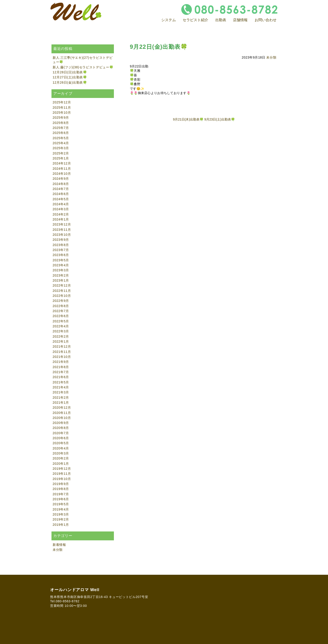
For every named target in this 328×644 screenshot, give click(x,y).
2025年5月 (61, 138)
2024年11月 (62, 169)
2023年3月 (61, 270)
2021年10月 (62, 357)
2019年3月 (61, 514)
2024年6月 (61, 194)
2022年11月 (62, 291)
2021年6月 (61, 377)
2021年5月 (61, 382)
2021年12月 (62, 346)
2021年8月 (61, 367)
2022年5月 (61, 321)
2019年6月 (61, 499)
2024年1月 (61, 219)
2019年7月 (61, 494)
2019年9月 (61, 484)
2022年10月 (62, 296)
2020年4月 (61, 448)
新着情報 (59, 545)
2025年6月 (61, 133)
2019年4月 (61, 509)
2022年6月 (61, 316)
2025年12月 (62, 102)
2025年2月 (61, 153)
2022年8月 (61, 306)
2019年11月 (62, 474)
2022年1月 (61, 341)
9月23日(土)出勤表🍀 (220, 119)
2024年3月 (61, 209)
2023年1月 (61, 280)
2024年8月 (61, 184)
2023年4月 (61, 265)
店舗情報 (240, 20)
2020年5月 (61, 443)
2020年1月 (61, 464)
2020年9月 (61, 423)
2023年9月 (61, 240)
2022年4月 (61, 326)
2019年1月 (61, 525)
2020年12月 (62, 408)
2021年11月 (62, 352)
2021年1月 (61, 403)
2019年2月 (61, 519)
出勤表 (221, 20)
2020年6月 (61, 438)
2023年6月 (61, 255)
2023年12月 (62, 224)
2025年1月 (61, 158)
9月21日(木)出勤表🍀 (188, 119)
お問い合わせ (266, 20)
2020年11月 (62, 413)
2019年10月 (62, 479)
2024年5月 (61, 199)
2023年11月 (62, 230)
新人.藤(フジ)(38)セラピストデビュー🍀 (83, 67)
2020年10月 (62, 418)
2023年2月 (61, 275)
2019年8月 (61, 489)
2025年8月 (61, 123)
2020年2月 (61, 458)
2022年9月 (61, 301)
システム (169, 20)
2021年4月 (61, 387)
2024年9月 (61, 179)
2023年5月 (61, 260)
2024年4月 (61, 204)
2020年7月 (61, 433)
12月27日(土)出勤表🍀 (70, 77)
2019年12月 (62, 469)
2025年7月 (61, 128)
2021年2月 (61, 398)
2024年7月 (61, 189)
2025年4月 (61, 143)
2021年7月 (61, 372)
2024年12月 (62, 163)
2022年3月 (61, 331)
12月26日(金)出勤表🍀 (70, 82)
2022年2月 (61, 336)
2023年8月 (61, 245)
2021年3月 (61, 392)
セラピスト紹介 (195, 20)
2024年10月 (62, 174)
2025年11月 (62, 108)
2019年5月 (61, 504)
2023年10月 (62, 235)
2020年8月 (61, 428)
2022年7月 (61, 311)
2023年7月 (61, 250)
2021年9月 (61, 362)
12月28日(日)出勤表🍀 (70, 72)
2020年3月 (61, 453)
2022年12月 (62, 285)
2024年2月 (61, 214)
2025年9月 (61, 118)
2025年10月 (62, 113)
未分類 (271, 57)
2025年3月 (61, 148)
